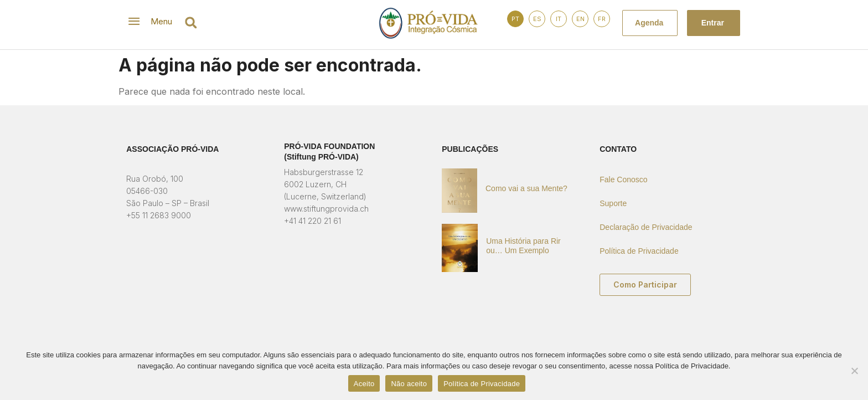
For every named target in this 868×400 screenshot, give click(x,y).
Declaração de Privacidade (646, 227)
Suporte (613, 203)
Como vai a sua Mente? (526, 188)
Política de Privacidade (639, 251)
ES (537, 19)
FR (602, 19)
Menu (161, 21)
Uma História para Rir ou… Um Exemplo (523, 246)
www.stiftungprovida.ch (326, 209)
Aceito (364, 384)
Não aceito (409, 384)
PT (515, 19)
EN (580, 19)
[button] (191, 22)
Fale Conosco (623, 180)
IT (559, 19)
